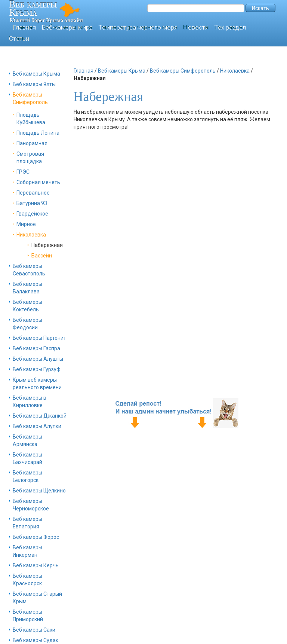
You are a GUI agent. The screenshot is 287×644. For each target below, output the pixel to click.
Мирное (26, 224)
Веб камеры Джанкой (40, 416)
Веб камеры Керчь (36, 565)
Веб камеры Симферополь (183, 71)
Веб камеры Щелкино (39, 491)
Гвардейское (32, 214)
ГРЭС (23, 172)
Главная (24, 27)
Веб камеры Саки (34, 630)
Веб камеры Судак (36, 640)
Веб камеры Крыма (36, 74)
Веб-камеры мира (67, 27)
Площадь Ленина (38, 133)
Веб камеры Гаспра (36, 348)
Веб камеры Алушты (38, 359)
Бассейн (42, 256)
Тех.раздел (230, 27)
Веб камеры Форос (36, 537)
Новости (196, 27)
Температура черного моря (138, 27)
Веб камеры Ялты (34, 84)
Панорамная (32, 143)
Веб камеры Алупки (37, 426)
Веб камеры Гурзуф (37, 369)
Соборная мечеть (38, 182)
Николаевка (31, 235)
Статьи (19, 39)
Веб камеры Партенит (39, 338)
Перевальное (33, 193)
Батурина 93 (32, 203)
